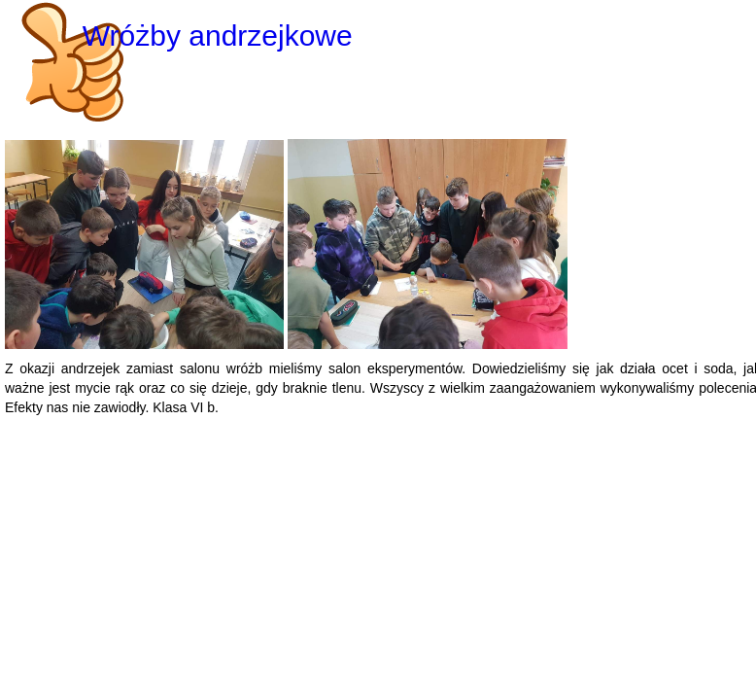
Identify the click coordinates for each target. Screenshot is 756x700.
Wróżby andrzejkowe (218, 35)
